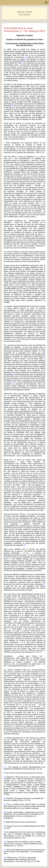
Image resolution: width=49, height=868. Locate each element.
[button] (46, 2)
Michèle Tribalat (25, 12)
